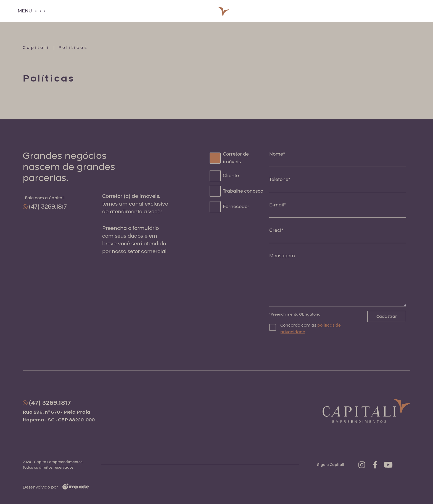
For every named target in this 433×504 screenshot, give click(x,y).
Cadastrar (387, 316)
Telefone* (280, 179)
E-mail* (278, 205)
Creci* (276, 230)
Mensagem (282, 256)
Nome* (277, 154)
